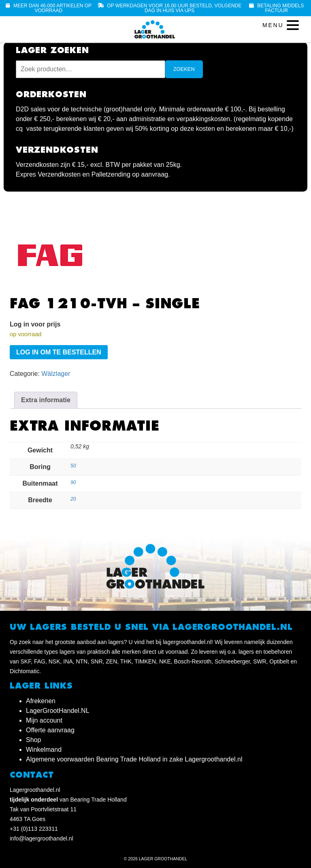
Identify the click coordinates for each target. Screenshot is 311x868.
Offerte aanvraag (50, 730)
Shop (33, 740)
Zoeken (184, 69)
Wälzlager (56, 374)
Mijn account (44, 720)
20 (73, 499)
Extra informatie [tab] (46, 400)
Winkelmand (44, 750)
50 (73, 466)
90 (73, 482)
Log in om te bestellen (59, 352)
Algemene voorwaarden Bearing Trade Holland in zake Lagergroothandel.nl (134, 759)
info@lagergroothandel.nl (42, 838)
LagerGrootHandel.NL (58, 711)
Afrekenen (41, 701)
